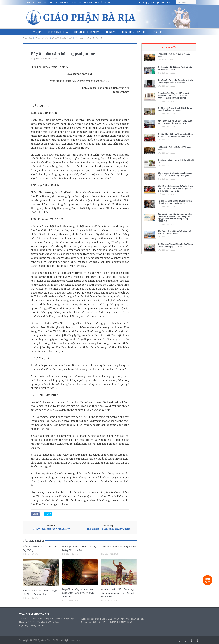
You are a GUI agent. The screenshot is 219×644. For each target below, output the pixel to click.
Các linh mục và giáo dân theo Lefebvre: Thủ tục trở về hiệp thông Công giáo (175, 174)
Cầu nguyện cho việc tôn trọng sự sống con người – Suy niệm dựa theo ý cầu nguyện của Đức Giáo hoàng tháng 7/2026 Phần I (175, 218)
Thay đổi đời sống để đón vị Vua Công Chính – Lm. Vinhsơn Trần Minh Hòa (78, 593)
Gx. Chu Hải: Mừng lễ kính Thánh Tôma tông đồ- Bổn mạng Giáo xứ (175, 109)
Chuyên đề (76, 2)
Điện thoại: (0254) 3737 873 (32, 626)
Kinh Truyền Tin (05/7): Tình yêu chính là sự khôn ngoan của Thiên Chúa (175, 81)
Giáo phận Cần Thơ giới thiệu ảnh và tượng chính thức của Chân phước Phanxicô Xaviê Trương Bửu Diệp (173, 96)
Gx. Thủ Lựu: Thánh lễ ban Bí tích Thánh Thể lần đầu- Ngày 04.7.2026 (175, 245)
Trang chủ (29, 2)
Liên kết (88, 2)
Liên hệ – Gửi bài (103, 2)
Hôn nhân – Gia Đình (134, 32)
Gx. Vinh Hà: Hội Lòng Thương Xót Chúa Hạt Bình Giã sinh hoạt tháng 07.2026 (175, 135)
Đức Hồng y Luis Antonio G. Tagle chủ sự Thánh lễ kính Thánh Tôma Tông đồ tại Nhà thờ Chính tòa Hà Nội (175, 188)
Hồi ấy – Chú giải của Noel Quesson (51, 529)
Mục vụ (53, 2)
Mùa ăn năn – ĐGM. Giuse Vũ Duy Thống (108, 529)
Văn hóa (157, 32)
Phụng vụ (110, 32)
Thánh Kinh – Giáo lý (86, 32)
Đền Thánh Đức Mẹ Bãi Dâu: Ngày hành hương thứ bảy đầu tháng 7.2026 (175, 122)
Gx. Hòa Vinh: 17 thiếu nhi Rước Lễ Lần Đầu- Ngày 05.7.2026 (175, 68)
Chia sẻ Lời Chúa (58, 32)
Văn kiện (64, 2)
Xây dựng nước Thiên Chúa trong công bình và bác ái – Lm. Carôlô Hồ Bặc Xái (117, 593)
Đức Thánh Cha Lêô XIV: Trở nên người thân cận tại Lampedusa (174, 232)
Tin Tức (38, 32)
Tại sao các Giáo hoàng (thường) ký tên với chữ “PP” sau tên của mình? (175, 202)
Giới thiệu (42, 2)
